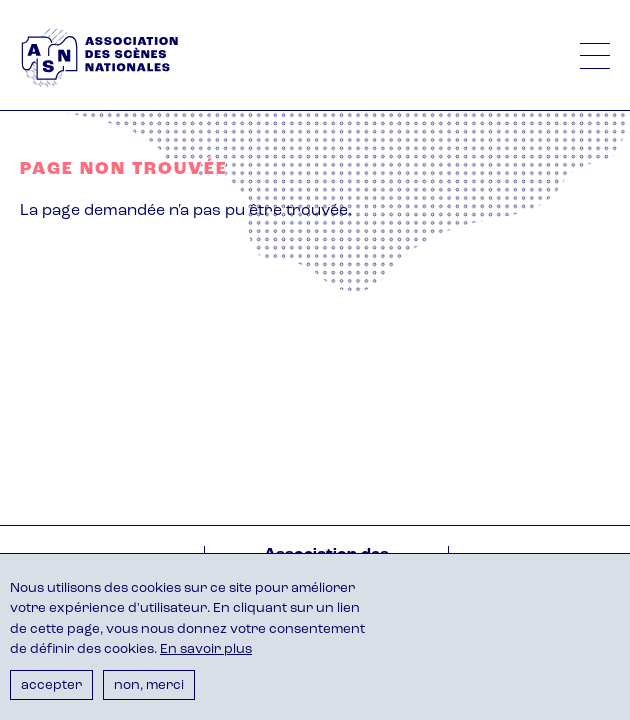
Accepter (51, 685)
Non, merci (149, 685)
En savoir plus (206, 649)
